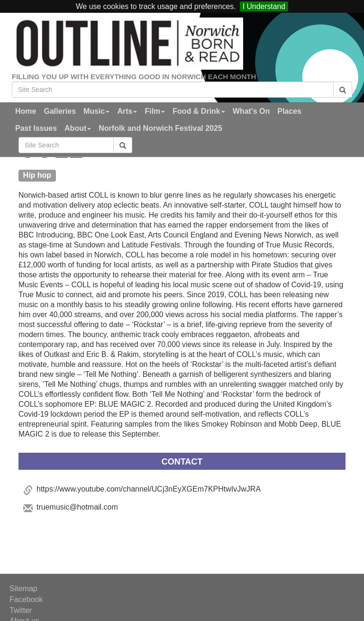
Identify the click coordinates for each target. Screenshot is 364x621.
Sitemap (23, 589)
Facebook (26, 599)
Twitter (21, 610)
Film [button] (155, 111)
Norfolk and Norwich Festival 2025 (160, 128)
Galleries (60, 111)
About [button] (78, 128)
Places (289, 111)
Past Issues (36, 128)
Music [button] (96, 111)
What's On (251, 111)
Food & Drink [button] (199, 111)
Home (26, 111)
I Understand (264, 6)
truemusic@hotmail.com (77, 507)
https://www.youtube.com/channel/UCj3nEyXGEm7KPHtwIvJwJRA (149, 489)
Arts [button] (127, 111)
